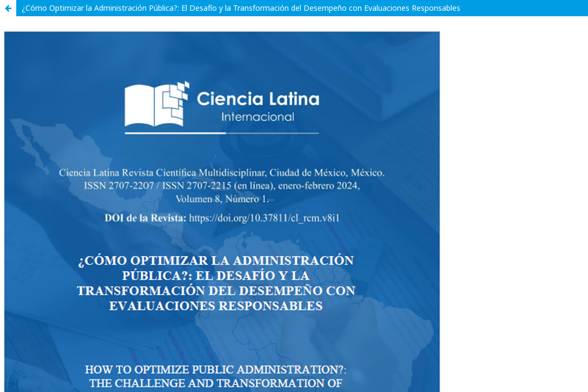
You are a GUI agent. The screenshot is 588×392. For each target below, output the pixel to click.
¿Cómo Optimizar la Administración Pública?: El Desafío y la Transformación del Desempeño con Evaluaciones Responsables (241, 8)
